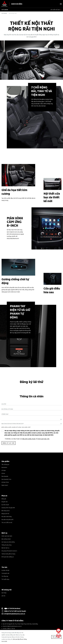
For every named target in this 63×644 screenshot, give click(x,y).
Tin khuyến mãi (5, 573)
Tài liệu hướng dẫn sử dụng (8, 554)
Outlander (4, 13)
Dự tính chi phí (5, 505)
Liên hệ (3, 596)
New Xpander (5, 476)
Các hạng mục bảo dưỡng (8, 542)
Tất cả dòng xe (5, 464)
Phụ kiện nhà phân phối (7, 519)
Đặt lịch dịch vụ (5, 548)
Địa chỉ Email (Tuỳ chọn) (7, 409)
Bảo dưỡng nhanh (6, 539)
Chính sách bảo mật (43, 439)
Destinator (4, 467)
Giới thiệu (4, 593)
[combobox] (31, 419)
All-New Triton (5, 482)
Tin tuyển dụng (5, 579)
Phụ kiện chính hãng (7, 516)
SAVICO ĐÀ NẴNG (17, 4)
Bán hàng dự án (6, 511)
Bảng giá (4, 499)
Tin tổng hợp (5, 576)
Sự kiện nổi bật (5, 570)
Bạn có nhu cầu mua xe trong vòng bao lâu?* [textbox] (13, 424)
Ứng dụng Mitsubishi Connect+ (9, 551)
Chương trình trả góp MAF (8, 508)
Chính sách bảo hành (7, 536)
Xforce (3, 473)
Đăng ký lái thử (5, 513)
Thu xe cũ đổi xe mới (7, 522)
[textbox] (31, 419)
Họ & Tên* (4, 404)
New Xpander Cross (6, 479)
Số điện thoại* (5, 414)
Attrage (4, 470)
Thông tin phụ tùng (6, 545)
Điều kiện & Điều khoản (29, 439)
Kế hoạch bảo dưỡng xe (8, 557)
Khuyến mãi (4, 502)
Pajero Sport (5, 485)
